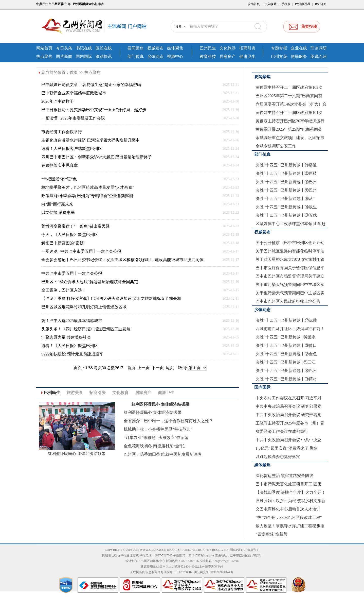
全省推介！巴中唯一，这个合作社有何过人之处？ (168, 421)
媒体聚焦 (175, 48)
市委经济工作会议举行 (62, 132)
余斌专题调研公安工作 (276, 146)
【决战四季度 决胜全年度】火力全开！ (290, 492)
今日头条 (64, 48)
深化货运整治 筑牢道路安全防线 (284, 476)
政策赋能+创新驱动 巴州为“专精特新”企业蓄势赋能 (87, 196)
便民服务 (299, 56)
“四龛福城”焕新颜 (271, 534)
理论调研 (319, 48)
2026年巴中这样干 (58, 101)
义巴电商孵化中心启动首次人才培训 (288, 509)
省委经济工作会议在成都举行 (282, 431)
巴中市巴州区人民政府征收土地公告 (288, 301)
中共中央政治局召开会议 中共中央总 (288, 440)
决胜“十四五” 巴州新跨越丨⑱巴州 (286, 190)
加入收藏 (270, 4)
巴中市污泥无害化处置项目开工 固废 (288, 484)
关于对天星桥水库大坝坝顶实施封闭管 (290, 259)
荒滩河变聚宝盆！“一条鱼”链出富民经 (76, 226)
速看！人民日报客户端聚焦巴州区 (72, 149)
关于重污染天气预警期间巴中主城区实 (290, 285)
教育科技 (208, 56)
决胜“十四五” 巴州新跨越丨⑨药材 (286, 379)
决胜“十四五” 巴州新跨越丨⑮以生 (286, 207)
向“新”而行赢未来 (57, 204)
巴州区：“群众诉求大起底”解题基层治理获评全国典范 (90, 282)
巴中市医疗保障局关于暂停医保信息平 (290, 268)
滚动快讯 (104, 56)
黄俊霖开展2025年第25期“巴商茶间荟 (289, 129)
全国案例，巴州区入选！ (64, 290)
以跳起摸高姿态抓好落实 (278, 457)
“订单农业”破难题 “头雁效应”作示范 (156, 438)
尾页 (170, 368)
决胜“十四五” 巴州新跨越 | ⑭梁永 (286, 337)
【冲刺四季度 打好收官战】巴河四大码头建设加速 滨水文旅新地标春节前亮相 (111, 298)
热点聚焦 (44, 56)
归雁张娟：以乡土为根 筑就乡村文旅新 (290, 501)
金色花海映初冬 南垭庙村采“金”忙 (154, 446)
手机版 (286, 4)
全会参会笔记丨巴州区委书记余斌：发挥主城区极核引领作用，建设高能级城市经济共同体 (122, 260)
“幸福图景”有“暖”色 (59, 179)
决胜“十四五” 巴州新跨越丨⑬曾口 (286, 345)
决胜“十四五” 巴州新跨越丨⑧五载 (286, 215)
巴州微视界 (303, 4)
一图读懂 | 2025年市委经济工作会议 (73, 118)
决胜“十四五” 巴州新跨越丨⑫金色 (286, 354)
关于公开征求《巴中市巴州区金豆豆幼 (290, 243)
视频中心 (175, 56)
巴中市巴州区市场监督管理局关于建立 (290, 276)
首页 (74, 72)
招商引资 (247, 48)
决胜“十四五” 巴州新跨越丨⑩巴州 (286, 371)
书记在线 (84, 48)
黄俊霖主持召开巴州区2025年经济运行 (290, 121)
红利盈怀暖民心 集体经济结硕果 (77, 454)
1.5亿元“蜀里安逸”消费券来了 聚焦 (287, 448)
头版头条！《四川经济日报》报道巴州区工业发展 (86, 329)
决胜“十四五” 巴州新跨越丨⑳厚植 (286, 173)
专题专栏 (279, 48)
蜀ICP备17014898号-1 (244, 550)
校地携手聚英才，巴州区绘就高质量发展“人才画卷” (88, 187)
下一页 (158, 368)
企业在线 (299, 48)
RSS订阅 (321, 4)
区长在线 (104, 48)
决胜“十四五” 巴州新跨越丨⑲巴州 (286, 182)
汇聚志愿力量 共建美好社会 (66, 337)
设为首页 (254, 4)
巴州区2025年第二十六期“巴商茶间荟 (289, 96)
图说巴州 (319, 56)
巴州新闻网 (98, 27)
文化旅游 (228, 48)
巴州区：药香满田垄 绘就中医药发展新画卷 (163, 454)
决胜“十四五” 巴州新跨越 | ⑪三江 (286, 362)
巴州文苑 (279, 56)
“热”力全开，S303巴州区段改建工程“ (289, 517)
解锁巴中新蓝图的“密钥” (63, 243)
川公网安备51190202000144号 (214, 572)
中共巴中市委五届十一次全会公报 (72, 273)
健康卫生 (247, 56)
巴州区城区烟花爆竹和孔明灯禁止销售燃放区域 (84, 307)
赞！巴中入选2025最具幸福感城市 (72, 321)
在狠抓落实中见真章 (60, 165)
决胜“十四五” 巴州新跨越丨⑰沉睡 (286, 320)
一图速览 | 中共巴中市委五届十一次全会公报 (81, 251)
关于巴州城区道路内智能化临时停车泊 (290, 251)
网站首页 (44, 48)
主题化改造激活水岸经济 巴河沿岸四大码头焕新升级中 (90, 140)
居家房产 (228, 56)
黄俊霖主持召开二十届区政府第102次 (289, 87)
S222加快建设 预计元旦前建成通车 (72, 354)
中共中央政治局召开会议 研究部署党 (288, 406)
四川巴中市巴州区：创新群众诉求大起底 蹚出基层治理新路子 (97, 157)
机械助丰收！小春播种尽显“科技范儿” (158, 429)
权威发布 (155, 48)
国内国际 (84, 56)
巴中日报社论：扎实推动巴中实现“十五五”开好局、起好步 (94, 110)
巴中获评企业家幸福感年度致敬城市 (74, 93)
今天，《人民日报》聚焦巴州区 (70, 235)
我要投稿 (309, 27)
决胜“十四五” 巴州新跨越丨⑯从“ (285, 199)
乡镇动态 (155, 56)
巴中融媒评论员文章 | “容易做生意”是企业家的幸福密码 (91, 85)
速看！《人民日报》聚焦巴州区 (70, 346)
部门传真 (136, 56)
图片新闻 (64, 56)
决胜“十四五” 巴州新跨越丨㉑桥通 (286, 165)
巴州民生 (208, 48)
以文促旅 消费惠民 (58, 212)
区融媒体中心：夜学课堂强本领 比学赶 (290, 224)
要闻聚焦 (136, 48)
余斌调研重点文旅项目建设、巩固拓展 (290, 138)
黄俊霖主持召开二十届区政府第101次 (289, 113)
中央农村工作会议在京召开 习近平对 (288, 398)
